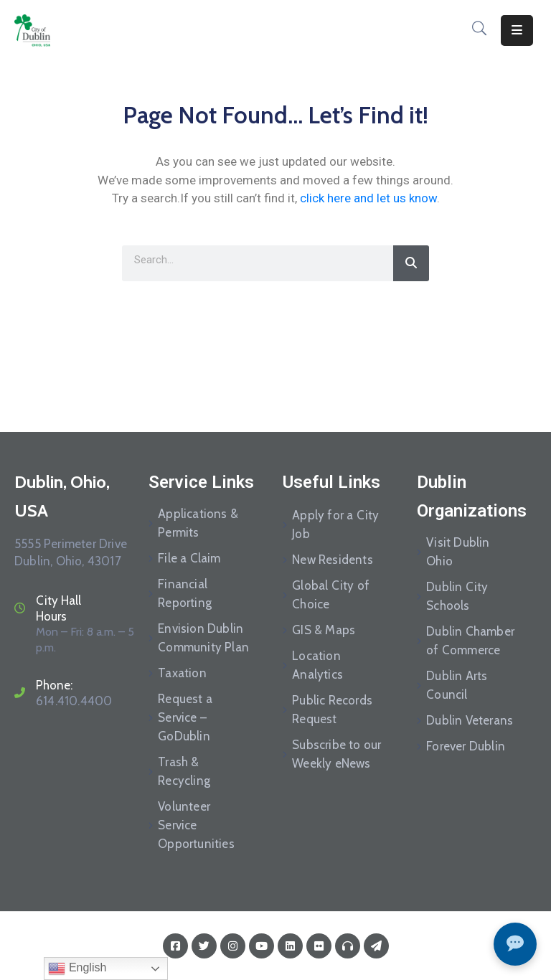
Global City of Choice (331, 595)
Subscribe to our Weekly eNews (336, 754)
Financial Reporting (185, 593)
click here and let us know (368, 198)
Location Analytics (317, 665)
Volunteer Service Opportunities (196, 825)
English (77, 969)
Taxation (182, 673)
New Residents (333, 560)
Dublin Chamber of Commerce (470, 641)
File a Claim (189, 558)
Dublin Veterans (470, 720)
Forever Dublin (466, 746)
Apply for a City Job (335, 524)
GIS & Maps (324, 630)
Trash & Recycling (184, 771)
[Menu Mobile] (517, 30)
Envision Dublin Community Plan (203, 638)
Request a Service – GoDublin (185, 717)
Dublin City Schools (457, 596)
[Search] (411, 263)
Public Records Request (332, 710)
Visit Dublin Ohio (458, 552)
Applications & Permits (198, 523)
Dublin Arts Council (457, 685)
